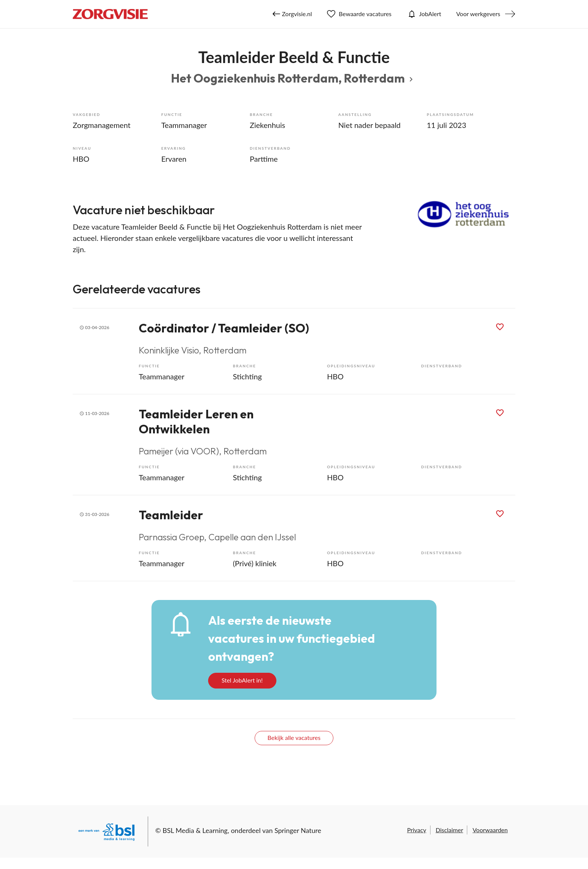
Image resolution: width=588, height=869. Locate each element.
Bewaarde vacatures (359, 14)
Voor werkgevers (478, 14)
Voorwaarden (490, 830)
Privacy (416, 830)
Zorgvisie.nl (292, 14)
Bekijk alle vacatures (294, 737)
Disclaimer (449, 830)
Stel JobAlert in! (242, 680)
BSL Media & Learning (195, 830)
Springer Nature (298, 830)
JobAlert (424, 14)
